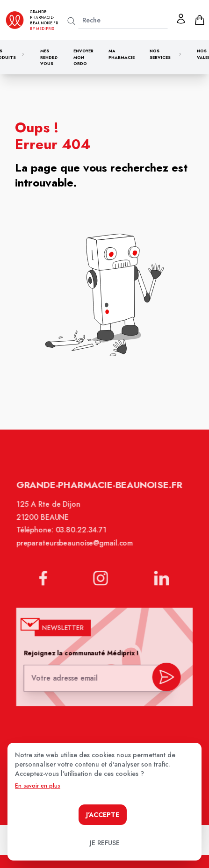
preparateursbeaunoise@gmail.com (75, 547)
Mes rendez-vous (49, 57)
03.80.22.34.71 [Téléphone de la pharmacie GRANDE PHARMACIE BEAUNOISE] (82, 535)
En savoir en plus (38, 786)
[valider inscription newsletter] (165, 677)
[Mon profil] (181, 19)
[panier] (200, 20)
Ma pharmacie (122, 54)
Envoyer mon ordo (83, 57)
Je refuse (105, 843)
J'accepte (103, 815)
